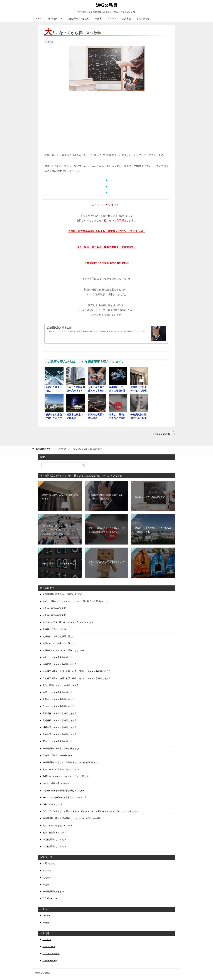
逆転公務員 (107, 5)
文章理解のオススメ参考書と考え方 (60, 713)
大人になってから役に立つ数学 (150, 497)
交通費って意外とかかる (54, 629)
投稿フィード (49, 946)
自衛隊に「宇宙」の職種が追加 (57, 755)
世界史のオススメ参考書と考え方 (59, 699)
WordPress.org (50, 960)
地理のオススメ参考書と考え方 (57, 692)
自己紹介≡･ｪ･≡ (55, 18)
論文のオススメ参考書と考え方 (57, 657)
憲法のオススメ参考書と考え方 (57, 741)
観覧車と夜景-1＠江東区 (54, 615)
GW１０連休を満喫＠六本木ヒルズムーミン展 (65, 797)
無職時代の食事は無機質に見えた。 (60, 636)
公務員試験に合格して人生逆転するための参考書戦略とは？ (71, 762)
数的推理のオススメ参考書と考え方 (59, 563)
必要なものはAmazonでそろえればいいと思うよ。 (107, 563)
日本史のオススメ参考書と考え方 (59, 706)
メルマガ (112, 18)
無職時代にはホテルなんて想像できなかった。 (60, 497)
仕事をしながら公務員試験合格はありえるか (64, 790)
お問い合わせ (143, 18)
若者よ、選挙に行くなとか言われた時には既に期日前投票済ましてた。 (107, 530)
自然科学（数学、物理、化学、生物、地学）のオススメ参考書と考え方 (77, 678)
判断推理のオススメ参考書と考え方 (60, 727)
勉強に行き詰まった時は (54, 832)
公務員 (46, 923)
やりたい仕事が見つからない (56, 783)
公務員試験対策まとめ (79, 18)
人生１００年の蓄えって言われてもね (61, 769)
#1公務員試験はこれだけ (54, 846)
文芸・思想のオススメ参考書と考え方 (61, 685)
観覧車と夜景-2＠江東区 (54, 608)
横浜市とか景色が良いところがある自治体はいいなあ (153, 530)
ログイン (47, 940)
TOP (43, 449)
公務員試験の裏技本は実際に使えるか (61, 748)
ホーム (39, 18)
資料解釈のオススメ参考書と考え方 (60, 720)
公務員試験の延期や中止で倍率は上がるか (63, 594)
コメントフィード (51, 953)
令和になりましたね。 (162, 434)
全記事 (98, 18)
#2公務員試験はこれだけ (54, 839)
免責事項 (126, 18)
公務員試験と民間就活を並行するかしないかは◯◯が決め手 (107, 497)
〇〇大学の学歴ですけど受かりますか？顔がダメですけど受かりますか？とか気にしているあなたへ (60, 530)
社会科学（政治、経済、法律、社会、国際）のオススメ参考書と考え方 (77, 671)
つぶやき (49, 42)
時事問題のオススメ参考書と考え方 (60, 664)
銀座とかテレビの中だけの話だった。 (61, 643)
